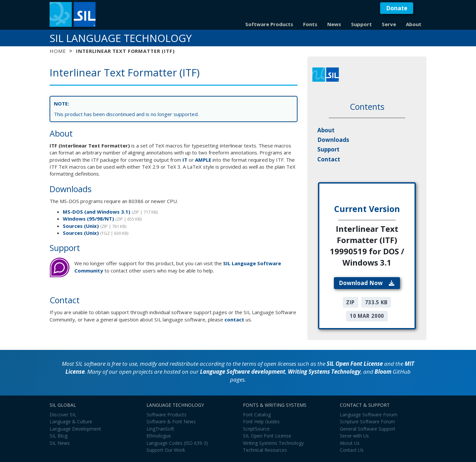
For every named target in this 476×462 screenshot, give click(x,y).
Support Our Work (166, 450)
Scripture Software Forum (367, 421)
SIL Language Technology (121, 38)
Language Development (75, 429)
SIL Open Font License (355, 364)
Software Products (269, 24)
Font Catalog (257, 415)
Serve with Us (354, 436)
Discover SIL (63, 415)
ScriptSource (256, 429)
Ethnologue (159, 436)
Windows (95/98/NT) (88, 219)
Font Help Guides (261, 421)
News (334, 24)
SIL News (60, 443)
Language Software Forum (369, 415)
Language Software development (243, 372)
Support (361, 24)
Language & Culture (71, 421)
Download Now (367, 283)
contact (234, 319)
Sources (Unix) (81, 226)
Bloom (383, 372)
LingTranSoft (160, 429)
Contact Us (352, 450)
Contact (329, 159)
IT (185, 160)
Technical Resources (265, 450)
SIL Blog (59, 436)
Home (58, 51)
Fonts (310, 24)
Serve (389, 24)
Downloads (333, 140)
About (414, 24)
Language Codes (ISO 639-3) (177, 443)
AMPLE (203, 160)
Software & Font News (171, 421)
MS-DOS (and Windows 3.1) (97, 212)
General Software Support (368, 429)
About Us (350, 443)
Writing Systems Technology (324, 372)
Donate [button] (397, 8)
